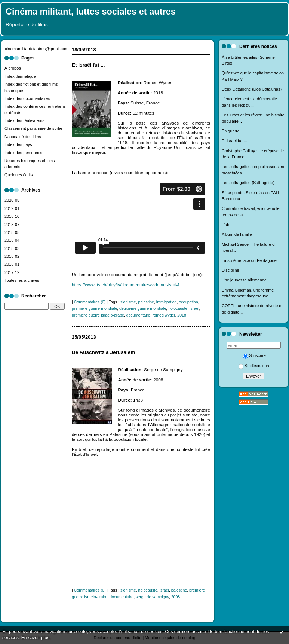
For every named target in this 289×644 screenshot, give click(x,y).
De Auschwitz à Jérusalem (103, 352)
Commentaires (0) (90, 302)
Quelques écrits (19, 175)
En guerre (231, 131)
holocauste (178, 308)
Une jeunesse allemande (244, 280)
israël (194, 308)
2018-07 (12, 225)
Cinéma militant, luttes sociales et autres (91, 12)
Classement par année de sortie (33, 128)
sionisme (128, 302)
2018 (182, 315)
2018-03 (12, 248)
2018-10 (12, 216)
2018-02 (12, 256)
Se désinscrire (254, 366)
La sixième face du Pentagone (249, 260)
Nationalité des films (23, 137)
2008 (176, 597)
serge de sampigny (152, 597)
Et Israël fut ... (234, 141)
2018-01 (12, 264)
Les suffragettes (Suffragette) (248, 183)
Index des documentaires (27, 98)
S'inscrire (254, 355)
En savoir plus (35, 638)
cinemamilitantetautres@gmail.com (37, 49)
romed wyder (164, 315)
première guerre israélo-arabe (98, 315)
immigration (167, 302)
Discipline (230, 270)
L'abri (227, 225)
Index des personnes (23, 153)
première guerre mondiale (94, 308)
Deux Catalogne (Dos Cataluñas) (252, 89)
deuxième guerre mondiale (143, 308)
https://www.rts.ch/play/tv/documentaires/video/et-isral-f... (127, 285)
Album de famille (237, 234)
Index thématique (20, 76)
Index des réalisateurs (24, 120)
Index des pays (18, 144)
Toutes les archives (22, 280)
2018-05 (12, 232)
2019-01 (12, 208)
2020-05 (12, 200)
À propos (13, 68)
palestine (146, 302)
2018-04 (12, 240)
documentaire (138, 315)
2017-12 (12, 272)
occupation (188, 302)
